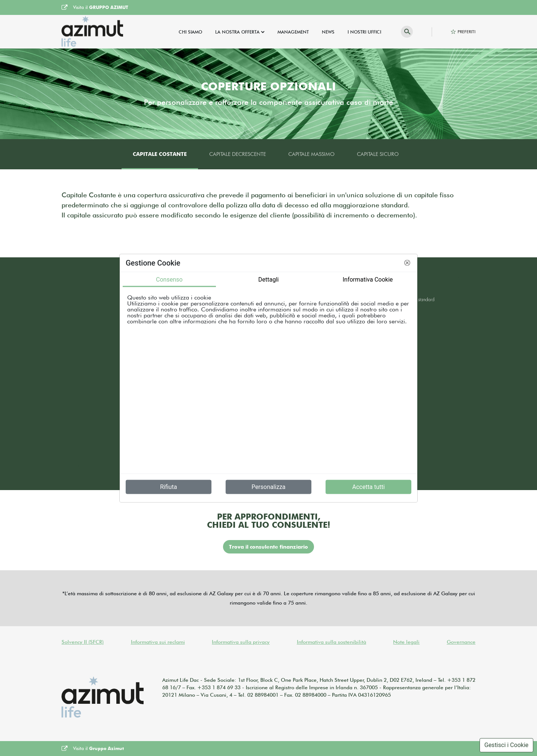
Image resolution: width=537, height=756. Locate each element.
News (328, 32)
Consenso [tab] (169, 279)
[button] (407, 263)
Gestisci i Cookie (506, 745)
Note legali (406, 642)
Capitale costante (160, 154)
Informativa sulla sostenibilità (332, 642)
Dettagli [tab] (269, 279)
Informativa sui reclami (158, 642)
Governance (461, 642)
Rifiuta (168, 487)
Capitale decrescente (238, 154)
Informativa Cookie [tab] (368, 279)
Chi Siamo (190, 32)
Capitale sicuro (378, 154)
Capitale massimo (311, 154)
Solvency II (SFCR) (83, 642)
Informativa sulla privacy (241, 642)
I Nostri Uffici (364, 32)
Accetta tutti (368, 487)
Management (293, 32)
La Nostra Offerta (237, 32)
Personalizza (268, 487)
